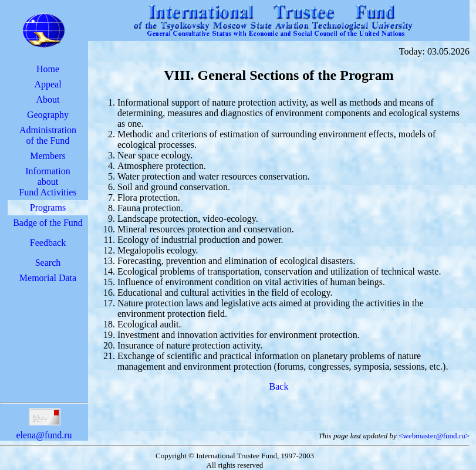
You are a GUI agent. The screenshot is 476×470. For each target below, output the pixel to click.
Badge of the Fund (48, 223)
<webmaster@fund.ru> (434, 436)
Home (48, 69)
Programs (48, 207)
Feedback (48, 243)
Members (48, 156)
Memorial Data (48, 278)
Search (48, 263)
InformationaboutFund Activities (48, 182)
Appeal (48, 84)
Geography (48, 115)
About (48, 99)
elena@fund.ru (44, 430)
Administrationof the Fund (48, 135)
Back (279, 386)
